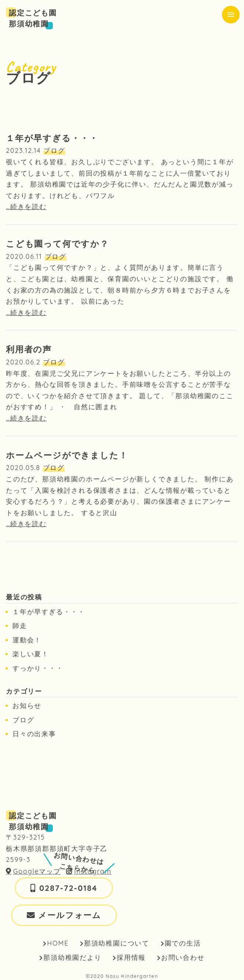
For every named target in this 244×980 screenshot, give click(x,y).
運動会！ (27, 640)
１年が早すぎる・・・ (49, 612)
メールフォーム (70, 915)
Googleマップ (37, 871)
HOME (58, 943)
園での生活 (183, 943)
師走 (20, 626)
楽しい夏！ (31, 654)
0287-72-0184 (68, 888)
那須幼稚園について (117, 943)
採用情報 (131, 957)
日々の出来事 (34, 734)
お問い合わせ (183, 957)
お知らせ (27, 706)
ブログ (23, 720)
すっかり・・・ (38, 668)
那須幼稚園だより (72, 957)
